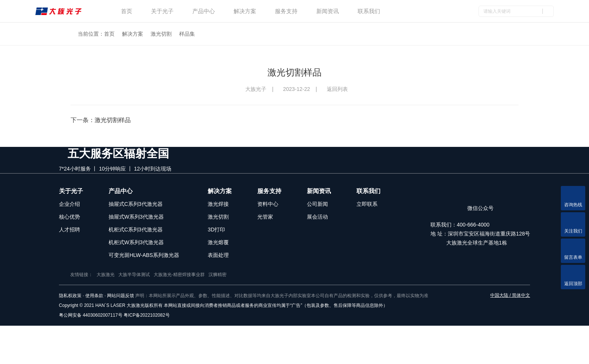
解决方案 (245, 11)
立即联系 (367, 223)
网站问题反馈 (121, 334)
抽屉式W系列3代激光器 (136, 236)
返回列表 (339, 89)
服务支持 (286, 11)
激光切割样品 (113, 120)
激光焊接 (218, 223)
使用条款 (94, 334)
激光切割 (161, 34)
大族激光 (148, 313)
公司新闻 (317, 223)
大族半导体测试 (176, 313)
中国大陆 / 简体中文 (510, 334)
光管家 (265, 236)
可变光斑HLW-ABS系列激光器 (144, 274)
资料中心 (268, 223)
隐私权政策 (70, 334)
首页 (127, 11)
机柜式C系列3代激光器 (136, 248)
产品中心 (204, 11)
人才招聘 (69, 248)
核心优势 (69, 236)
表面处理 (218, 274)
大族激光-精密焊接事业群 (221, 313)
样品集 (187, 34)
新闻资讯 (328, 11)
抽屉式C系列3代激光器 (136, 223)
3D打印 (216, 248)
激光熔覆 (218, 261)
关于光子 (162, 11)
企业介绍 (69, 223)
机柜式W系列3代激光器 (136, 261)
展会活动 (317, 236)
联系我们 (369, 11)
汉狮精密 (260, 313)
